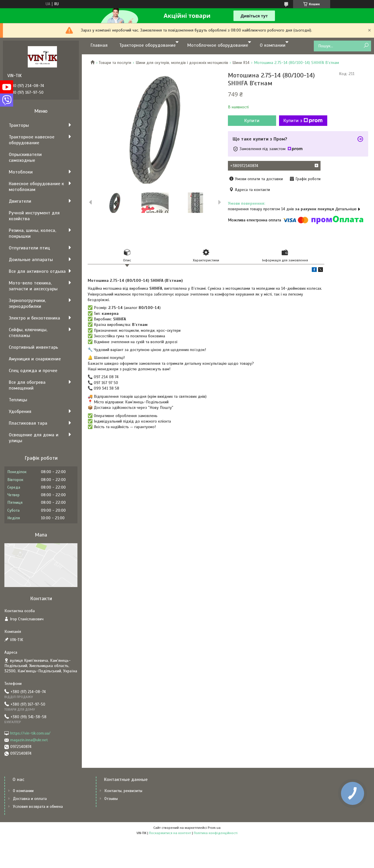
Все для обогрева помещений (27, 385)
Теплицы (18, 400)
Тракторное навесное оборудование (32, 140)
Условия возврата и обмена (38, 807)
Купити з (303, 121)
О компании (273, 45)
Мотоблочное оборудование (218, 45)
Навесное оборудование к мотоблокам (36, 187)
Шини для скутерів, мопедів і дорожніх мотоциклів (182, 63)
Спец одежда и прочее (33, 371)
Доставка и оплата (30, 799)
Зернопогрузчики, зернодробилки (27, 303)
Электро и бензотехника (34, 318)
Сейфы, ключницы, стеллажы (28, 333)
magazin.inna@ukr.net (29, 740)
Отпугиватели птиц (29, 248)
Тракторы (19, 125)
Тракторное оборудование (147, 45)
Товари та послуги (115, 63)
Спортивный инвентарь (33, 347)
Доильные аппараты (31, 260)
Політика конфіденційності (216, 833)
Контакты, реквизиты (123, 791)
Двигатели (20, 201)
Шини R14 (241, 63)
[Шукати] (366, 46)
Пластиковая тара (28, 423)
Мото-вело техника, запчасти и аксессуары (33, 286)
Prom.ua (214, 828)
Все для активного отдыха (37, 271)
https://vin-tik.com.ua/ (30, 733)
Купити (252, 121)
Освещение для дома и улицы (34, 438)
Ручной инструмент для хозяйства (34, 216)
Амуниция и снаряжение (35, 359)
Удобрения (20, 412)
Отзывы (111, 799)
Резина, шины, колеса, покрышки (32, 233)
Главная (99, 45)
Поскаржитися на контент (170, 833)
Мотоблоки (21, 172)
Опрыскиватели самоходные (25, 157)
